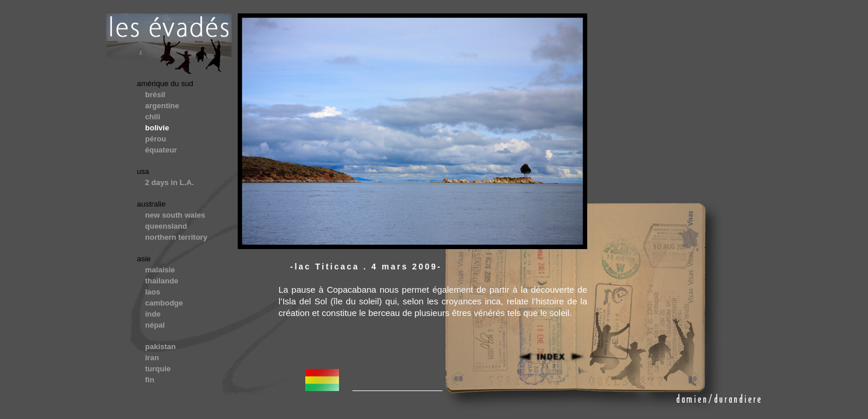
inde (153, 314)
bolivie (157, 128)
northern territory (176, 237)
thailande (162, 281)
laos (153, 292)
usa (143, 171)
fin (150, 380)
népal (155, 325)
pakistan (160, 347)
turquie (158, 369)
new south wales (175, 215)
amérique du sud (165, 84)
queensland (166, 226)
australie (151, 204)
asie (144, 259)
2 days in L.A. (170, 182)
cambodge (164, 303)
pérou (156, 139)
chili (153, 117)
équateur (161, 150)
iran (152, 358)
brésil (155, 95)
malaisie (160, 270)
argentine (162, 106)
